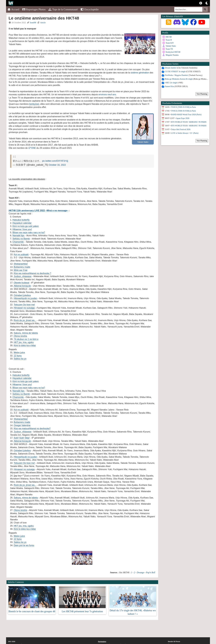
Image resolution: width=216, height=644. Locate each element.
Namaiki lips (18, 236)
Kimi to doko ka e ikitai (25, 346)
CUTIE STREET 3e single (175, 72)
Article (43, 23)
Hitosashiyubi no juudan (25, 298)
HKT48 (169, 37)
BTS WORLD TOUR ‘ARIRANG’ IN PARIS (189, 122)
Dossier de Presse (174, 642)
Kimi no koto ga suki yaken (26, 226)
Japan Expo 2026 (183, 118)
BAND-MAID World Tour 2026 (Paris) (186, 115)
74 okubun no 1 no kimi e (26, 339)
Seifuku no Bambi (21, 239)
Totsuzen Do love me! (24, 305)
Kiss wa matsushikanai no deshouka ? (32, 273)
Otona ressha (20, 336)
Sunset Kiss (170, 86)
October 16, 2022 (57, 165)
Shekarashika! (21, 264)
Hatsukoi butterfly (21, 220)
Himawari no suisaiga (24, 308)
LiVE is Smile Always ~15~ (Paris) (185, 133)
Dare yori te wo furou (24, 545)
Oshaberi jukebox (22, 295)
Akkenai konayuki (22, 286)
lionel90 (33, 23)
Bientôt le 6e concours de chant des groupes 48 (32, 611)
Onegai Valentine (22, 425)
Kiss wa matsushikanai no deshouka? (32, 429)
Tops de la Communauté (63, 9)
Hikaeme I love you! (22, 229)
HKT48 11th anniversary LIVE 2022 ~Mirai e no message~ (39, 211)
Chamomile (18, 242)
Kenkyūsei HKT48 (173, 52)
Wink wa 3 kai (21, 270)
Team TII (169, 49)
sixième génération (140, 73)
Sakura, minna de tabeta (26, 333)
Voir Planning (202, 94)
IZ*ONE (32, 148)
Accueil (13, 9)
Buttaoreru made (22, 267)
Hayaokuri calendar (22, 223)
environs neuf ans (107, 95)
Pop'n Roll (151, 572)
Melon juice (19, 353)
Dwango (140, 572)
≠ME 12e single (171, 83)
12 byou (18, 356)
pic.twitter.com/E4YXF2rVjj (55, 161)
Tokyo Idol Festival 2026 (181, 129)
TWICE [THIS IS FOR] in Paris (183, 107)
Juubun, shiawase (23, 276)
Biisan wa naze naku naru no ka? (29, 233)
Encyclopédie (90, 9)
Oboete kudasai (21, 283)
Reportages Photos (34, 9)
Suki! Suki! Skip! (22, 438)
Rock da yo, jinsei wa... (25, 320)
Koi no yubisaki (21, 255)
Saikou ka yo (20, 359)
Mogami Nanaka (172, 55)
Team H (169, 40)
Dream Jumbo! (171, 68)
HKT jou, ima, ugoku (24, 342)
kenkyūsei (34, 104)
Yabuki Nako (171, 46)
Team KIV (170, 43)
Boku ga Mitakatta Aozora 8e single (179, 79)
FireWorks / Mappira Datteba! (177, 75)
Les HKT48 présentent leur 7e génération (82, 611)
